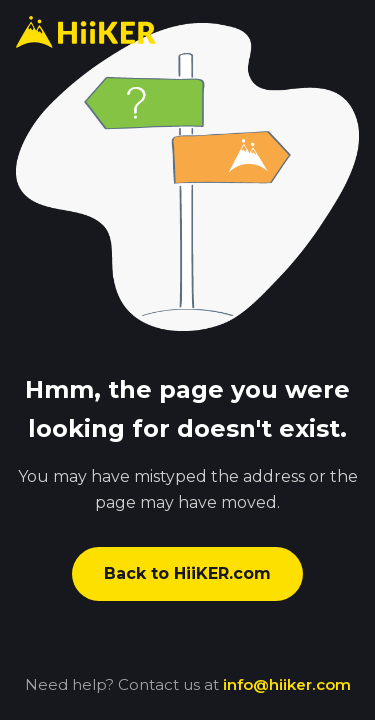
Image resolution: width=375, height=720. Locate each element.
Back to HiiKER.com (187, 573)
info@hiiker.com (287, 684)
